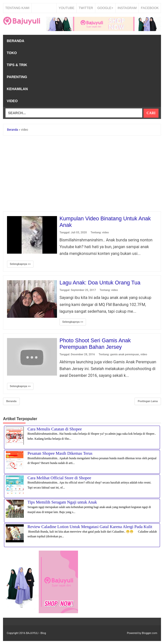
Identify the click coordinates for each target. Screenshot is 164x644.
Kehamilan (17, 89)
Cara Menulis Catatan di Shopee (55, 429)
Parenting (17, 77)
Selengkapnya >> (20, 264)
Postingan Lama (148, 401)
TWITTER (86, 8)
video (106, 232)
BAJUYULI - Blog (36, 633)
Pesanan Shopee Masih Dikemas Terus (60, 453)
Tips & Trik (17, 65)
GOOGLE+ (105, 8)
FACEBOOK (150, 8)
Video (12, 101)
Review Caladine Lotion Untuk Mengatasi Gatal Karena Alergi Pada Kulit (90, 527)
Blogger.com (149, 633)
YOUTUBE (67, 8)
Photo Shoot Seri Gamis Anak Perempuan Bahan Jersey (96, 344)
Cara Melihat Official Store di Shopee (59, 478)
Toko (12, 53)
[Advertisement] (82, 174)
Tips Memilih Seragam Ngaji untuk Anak (62, 502)
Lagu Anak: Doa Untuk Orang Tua (101, 283)
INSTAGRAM (127, 8)
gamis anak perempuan (125, 354)
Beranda (15, 41)
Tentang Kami (17, 8)
